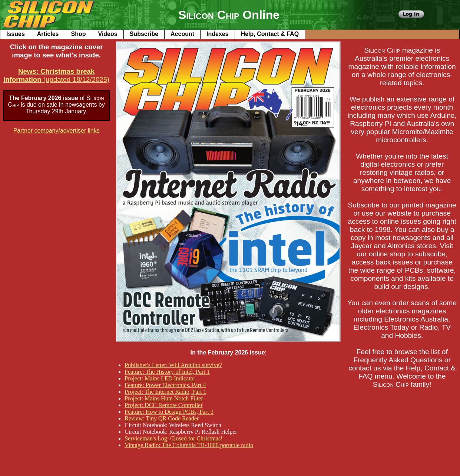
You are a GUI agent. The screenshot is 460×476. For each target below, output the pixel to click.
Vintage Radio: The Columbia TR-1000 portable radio (189, 445)
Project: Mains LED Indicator (160, 378)
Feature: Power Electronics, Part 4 (165, 385)
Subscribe (144, 34)
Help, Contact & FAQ (270, 34)
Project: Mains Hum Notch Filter (164, 398)
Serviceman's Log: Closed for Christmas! (173, 438)
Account (182, 34)
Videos (108, 34)
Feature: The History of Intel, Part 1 (167, 372)
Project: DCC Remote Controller (163, 405)
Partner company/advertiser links (57, 131)
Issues (16, 34)
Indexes (218, 34)
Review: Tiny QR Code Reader (162, 418)
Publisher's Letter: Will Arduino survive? (173, 365)
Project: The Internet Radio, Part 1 (165, 392)
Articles (48, 34)
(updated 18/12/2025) (56, 75)
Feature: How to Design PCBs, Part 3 (169, 412)
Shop (79, 34)
